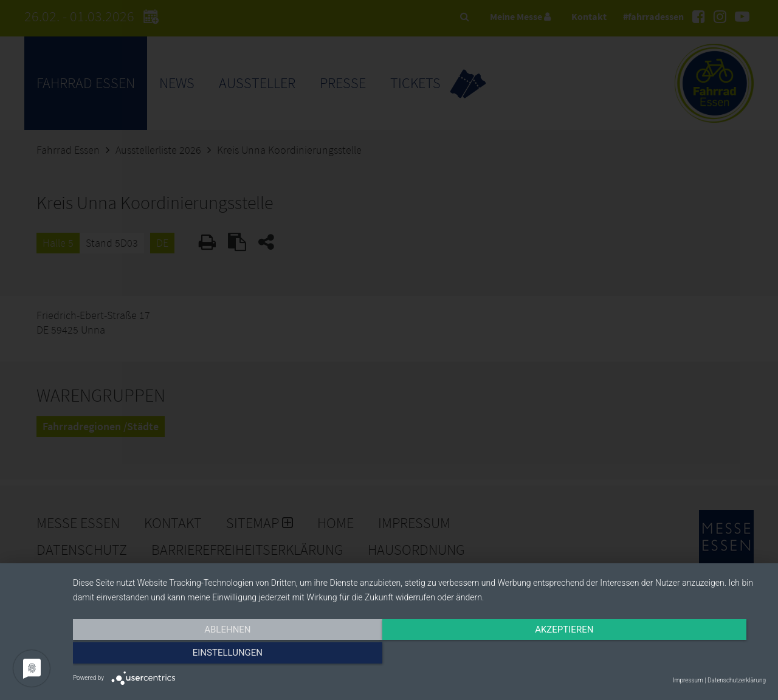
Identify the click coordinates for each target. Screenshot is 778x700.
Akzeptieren (419, 656)
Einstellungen (662, 656)
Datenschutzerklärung (737, 680)
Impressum (688, 680)
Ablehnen (177, 656)
